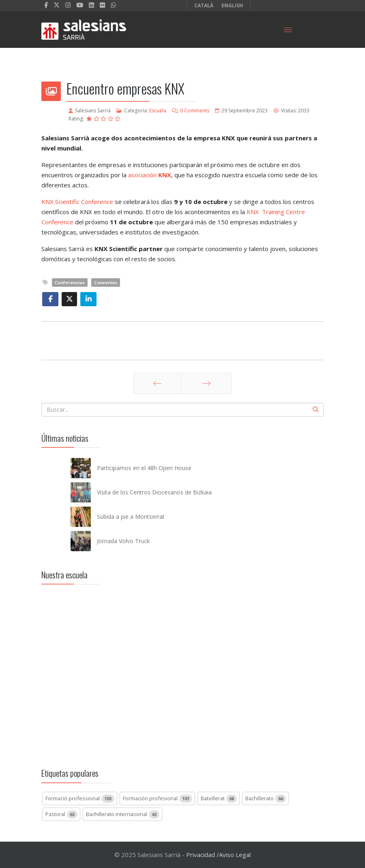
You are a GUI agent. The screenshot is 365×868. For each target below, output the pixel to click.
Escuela (158, 111)
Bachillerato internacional (123, 814)
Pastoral (61, 814)
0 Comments (195, 111)
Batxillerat (219, 799)
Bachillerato (266, 799)
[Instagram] (68, 5)
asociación (150, 175)
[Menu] (288, 30)
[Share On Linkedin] (88, 299)
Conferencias (70, 283)
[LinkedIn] (91, 5)
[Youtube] (80, 5)
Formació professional (80, 799)
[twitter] (57, 5)
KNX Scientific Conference (77, 202)
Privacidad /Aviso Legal (218, 855)
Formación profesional (158, 799)
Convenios (106, 283)
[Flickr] (102, 5)
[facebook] (46, 5)
